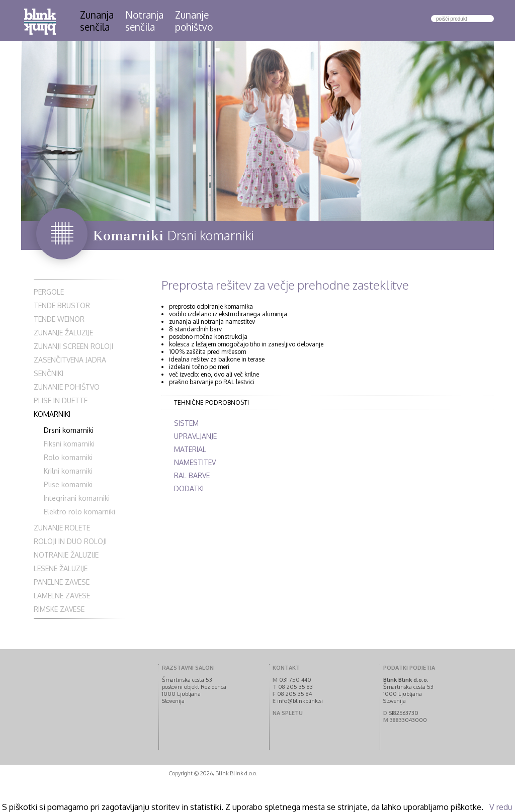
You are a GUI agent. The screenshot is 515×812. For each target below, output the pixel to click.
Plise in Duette (61, 400)
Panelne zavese (62, 582)
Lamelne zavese (62, 596)
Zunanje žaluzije (63, 333)
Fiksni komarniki (69, 444)
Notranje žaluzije (66, 555)
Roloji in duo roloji (70, 541)
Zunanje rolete (62, 528)
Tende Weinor (59, 319)
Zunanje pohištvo (67, 387)
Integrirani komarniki (77, 498)
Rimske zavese (59, 609)
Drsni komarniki (69, 430)
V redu (501, 807)
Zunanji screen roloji (73, 346)
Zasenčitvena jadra (70, 360)
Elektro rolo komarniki (79, 512)
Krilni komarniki (68, 471)
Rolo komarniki (68, 457)
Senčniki (49, 373)
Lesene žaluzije (61, 568)
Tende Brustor (62, 305)
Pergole (49, 292)
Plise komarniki (68, 484)
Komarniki (52, 414)
